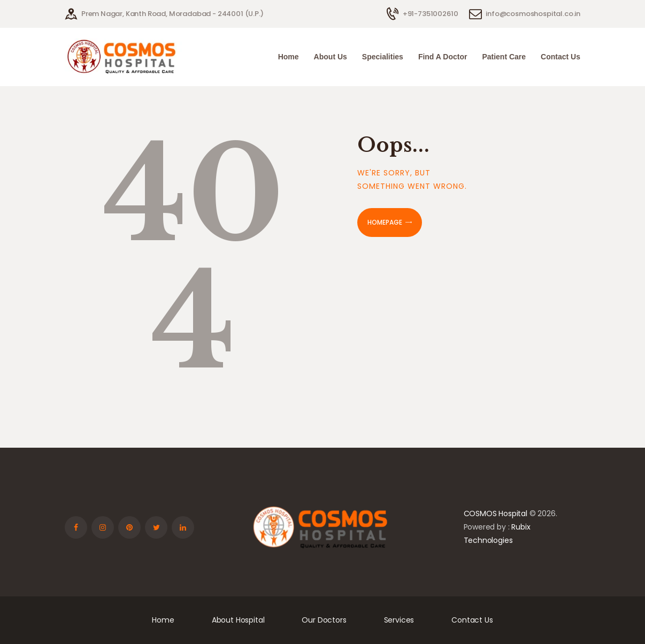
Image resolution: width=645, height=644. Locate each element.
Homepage (385, 222)
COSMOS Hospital (496, 513)
